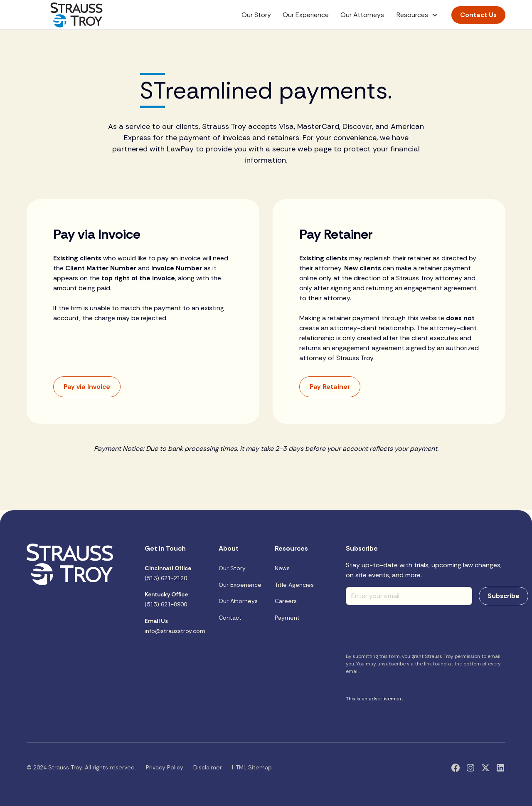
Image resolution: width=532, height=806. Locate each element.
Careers (286, 601)
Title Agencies (294, 585)
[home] (76, 15)
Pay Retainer (330, 387)
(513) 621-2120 (168, 573)
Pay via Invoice (87, 387)
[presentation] (409, 628)
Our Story (256, 15)
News (282, 568)
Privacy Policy (165, 767)
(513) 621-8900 (166, 599)
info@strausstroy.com (175, 626)
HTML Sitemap (252, 767)
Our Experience (306, 15)
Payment (287, 618)
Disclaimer (208, 767)
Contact (230, 618)
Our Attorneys (362, 15)
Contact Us (478, 15)
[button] (417, 15)
